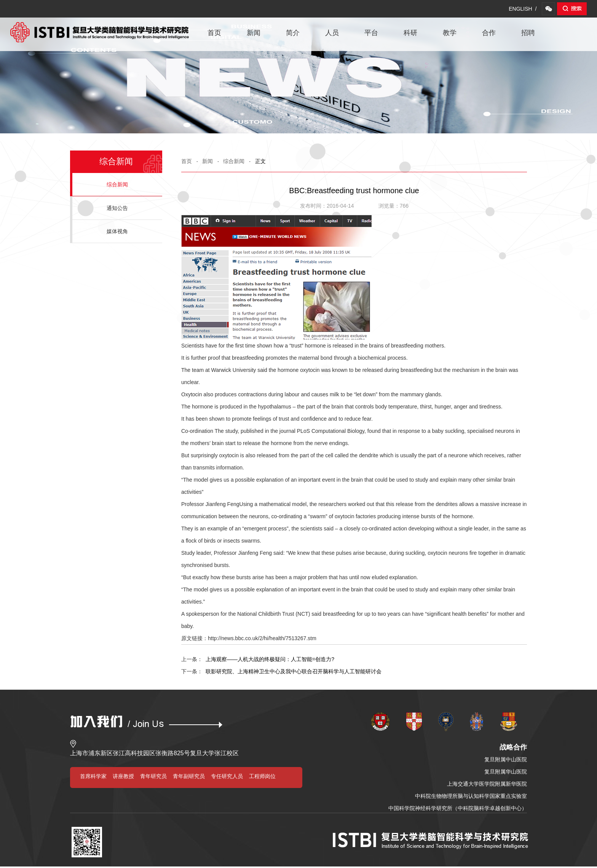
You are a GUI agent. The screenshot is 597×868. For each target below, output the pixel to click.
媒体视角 (117, 231)
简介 (293, 33)
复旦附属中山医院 (506, 759)
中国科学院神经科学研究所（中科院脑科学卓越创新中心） (458, 808)
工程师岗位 (262, 776)
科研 (410, 33)
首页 (214, 33)
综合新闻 (234, 161)
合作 (489, 33)
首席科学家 (93, 776)
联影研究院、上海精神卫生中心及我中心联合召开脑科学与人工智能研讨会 (281, 671)
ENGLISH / (523, 9)
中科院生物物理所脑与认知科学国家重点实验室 (471, 796)
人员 (332, 33)
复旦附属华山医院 (506, 772)
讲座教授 (123, 776)
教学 (450, 33)
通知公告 (117, 208)
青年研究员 (153, 776)
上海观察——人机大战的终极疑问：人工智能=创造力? (258, 659)
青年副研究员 (189, 776)
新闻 (254, 33)
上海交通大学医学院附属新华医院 (487, 784)
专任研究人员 (227, 776)
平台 (371, 33)
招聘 (528, 33)
